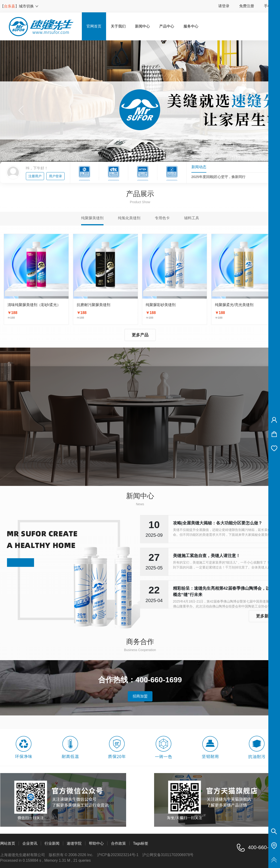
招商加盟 (140, 696)
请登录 (224, 6)
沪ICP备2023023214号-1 (118, 855)
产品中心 (167, 26)
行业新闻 (52, 843)
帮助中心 (96, 843)
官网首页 (94, 26)
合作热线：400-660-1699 (140, 680)
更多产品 (140, 335)
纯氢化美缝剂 (129, 218)
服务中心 (191, 26)
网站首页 (8, 843)
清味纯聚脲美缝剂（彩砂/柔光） (34, 305)
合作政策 (118, 843)
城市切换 (29, 6)
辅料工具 (192, 218)
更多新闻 (264, 616)
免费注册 (247, 6)
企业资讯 (30, 843)
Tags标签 (141, 843)
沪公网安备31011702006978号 (168, 855)
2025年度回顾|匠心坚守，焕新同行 (218, 177)
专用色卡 (162, 218)
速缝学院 (74, 843)
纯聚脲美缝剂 (92, 218)
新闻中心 (142, 26)
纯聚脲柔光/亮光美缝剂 (234, 305)
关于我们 (118, 26)
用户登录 (55, 176)
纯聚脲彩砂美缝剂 (161, 305)
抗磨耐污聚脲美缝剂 (93, 305)
